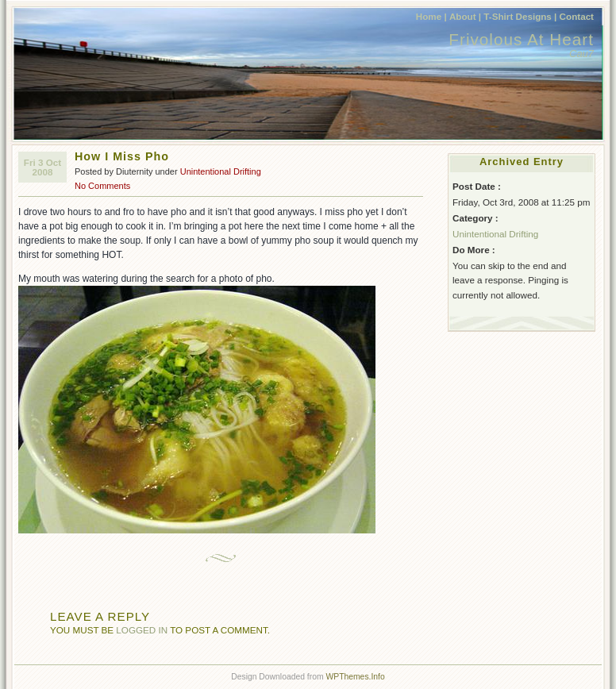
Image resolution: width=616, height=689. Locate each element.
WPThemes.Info (355, 677)
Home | (431, 16)
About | (465, 16)
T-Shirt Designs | (520, 16)
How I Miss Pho (122, 156)
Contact (577, 16)
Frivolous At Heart (521, 39)
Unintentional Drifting (221, 171)
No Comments (102, 186)
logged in (142, 630)
